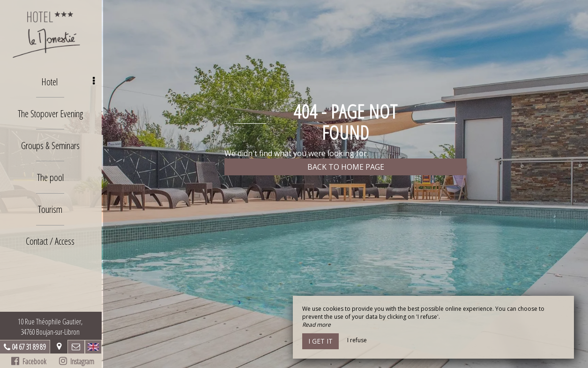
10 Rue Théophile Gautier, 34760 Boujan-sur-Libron (52, 327)
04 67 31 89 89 (30, 347)
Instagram (78, 361)
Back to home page (346, 167)
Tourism (52, 207)
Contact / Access (52, 238)
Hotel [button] (70, 81)
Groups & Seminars (52, 144)
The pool (52, 175)
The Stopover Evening (52, 112)
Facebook (30, 361)
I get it (320, 341)
